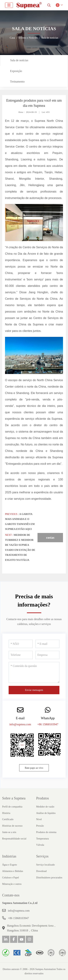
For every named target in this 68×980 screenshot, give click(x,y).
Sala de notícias (19, 60)
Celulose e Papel (10, 878)
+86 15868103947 (48, 724)
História (6, 813)
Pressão (40, 826)
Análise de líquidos (46, 813)
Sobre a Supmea (14, 798)
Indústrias (9, 856)
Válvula (40, 845)
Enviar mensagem (34, 690)
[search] (49, 5)
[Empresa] (48, 655)
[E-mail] (48, 644)
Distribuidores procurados (49, 878)
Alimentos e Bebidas (13, 871)
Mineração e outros (12, 884)
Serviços (42, 856)
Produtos (43, 798)
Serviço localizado (46, 865)
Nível (39, 819)
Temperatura (43, 839)
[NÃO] (21, 644)
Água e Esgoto (10, 865)
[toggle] (9, 5)
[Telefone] (21, 655)
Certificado (8, 819)
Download (41, 871)
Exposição (16, 71)
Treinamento (17, 82)
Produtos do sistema (46, 832)
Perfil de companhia (12, 807)
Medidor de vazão (45, 807)
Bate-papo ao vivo (34, 768)
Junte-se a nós (9, 832)
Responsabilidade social (14, 839)
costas (50, 538)
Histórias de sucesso (12, 826)
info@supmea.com (20, 724)
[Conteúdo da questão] (34, 672)
